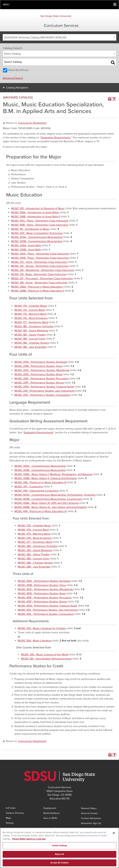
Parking (10, 823)
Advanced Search (13, 78)
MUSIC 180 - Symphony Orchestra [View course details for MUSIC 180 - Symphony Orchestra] (34, 326)
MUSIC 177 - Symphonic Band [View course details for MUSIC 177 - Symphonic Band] (31, 322)
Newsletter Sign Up (91, 823)
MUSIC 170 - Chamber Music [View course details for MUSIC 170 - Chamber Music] (31, 306)
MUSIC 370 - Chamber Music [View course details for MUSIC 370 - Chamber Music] (34, 526)
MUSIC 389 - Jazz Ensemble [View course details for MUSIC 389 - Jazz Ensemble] (34, 567)
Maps (9, 818)
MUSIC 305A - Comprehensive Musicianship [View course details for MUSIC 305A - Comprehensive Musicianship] (40, 466)
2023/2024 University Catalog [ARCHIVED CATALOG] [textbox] (35, 38)
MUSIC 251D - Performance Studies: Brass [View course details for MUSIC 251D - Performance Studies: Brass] (38, 374)
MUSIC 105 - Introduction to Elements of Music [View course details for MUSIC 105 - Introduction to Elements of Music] (38, 208)
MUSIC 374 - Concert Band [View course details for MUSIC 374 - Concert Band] (33, 530)
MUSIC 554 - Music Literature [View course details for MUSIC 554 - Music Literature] (35, 641)
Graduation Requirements (56, 138)
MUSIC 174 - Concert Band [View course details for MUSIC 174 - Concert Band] (30, 310)
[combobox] (59, 37)
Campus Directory (15, 813)
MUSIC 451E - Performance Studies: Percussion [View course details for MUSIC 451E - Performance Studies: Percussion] (45, 598)
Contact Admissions (91, 818)
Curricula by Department (32, 123)
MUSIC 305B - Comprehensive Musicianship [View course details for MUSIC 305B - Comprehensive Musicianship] (40, 470)
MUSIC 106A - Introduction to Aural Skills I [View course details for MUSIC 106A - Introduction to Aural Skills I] (35, 212)
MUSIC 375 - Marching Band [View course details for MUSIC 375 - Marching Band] (34, 534)
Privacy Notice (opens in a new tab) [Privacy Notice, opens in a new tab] (29, 840)
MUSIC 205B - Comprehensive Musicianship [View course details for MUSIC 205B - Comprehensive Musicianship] (37, 241)
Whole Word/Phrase (18, 70)
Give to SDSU (50, 818)
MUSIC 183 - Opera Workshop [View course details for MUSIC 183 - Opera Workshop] (31, 331)
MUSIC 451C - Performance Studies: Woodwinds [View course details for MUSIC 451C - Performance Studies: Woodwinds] (45, 589)
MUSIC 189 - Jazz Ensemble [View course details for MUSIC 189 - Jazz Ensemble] (30, 347)
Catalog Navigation (17, 88)
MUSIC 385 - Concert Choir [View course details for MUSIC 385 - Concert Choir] (33, 559)
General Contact (89, 813)
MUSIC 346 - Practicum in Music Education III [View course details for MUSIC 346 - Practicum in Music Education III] (40, 482)
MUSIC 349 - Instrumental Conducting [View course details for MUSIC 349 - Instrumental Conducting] (36, 491)
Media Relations (52, 813)
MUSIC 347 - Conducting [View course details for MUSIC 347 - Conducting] (29, 487)
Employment (50, 808)
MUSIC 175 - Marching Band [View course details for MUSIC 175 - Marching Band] (30, 314)
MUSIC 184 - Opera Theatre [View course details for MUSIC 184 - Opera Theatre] (30, 335)
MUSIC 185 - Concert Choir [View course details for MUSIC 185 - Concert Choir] (30, 339)
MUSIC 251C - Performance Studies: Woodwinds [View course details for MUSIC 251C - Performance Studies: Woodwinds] (42, 370)
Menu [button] (6, 5)
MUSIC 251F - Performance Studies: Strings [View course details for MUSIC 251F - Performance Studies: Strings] (39, 383)
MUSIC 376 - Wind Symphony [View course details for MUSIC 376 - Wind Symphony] (35, 538)
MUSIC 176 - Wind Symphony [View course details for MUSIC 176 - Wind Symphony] (31, 318)
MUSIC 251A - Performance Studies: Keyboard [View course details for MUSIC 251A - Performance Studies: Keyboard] (41, 362)
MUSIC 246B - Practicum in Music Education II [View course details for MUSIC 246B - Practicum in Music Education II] (38, 291)
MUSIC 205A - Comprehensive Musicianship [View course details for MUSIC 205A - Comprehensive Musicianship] (37, 237)
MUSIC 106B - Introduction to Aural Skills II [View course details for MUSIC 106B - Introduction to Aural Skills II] (36, 217)
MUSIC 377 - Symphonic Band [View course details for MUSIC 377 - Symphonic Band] (35, 542)
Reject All (59, 855)
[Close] (114, 834)
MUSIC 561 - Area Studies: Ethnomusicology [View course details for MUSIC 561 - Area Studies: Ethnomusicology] (46, 659)
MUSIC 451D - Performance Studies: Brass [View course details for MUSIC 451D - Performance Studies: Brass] (42, 593)
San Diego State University (56, 16)
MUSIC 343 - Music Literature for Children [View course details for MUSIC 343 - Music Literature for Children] (42, 628)
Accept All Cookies (59, 864)
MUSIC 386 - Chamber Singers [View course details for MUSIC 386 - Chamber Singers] (35, 563)
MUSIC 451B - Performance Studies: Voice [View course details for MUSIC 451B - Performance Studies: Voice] (42, 585)
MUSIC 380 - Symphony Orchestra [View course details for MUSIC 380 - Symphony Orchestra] (38, 546)
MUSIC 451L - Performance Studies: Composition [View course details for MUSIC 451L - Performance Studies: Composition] (46, 614)
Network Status (89, 808)
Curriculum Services (61, 26)
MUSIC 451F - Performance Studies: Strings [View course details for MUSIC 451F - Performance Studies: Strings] (42, 602)
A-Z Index (11, 808)
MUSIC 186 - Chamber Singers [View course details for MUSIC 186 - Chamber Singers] (32, 343)
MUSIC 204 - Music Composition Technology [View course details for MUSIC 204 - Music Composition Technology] (37, 233)
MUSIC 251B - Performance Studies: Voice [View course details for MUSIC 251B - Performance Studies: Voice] (39, 366)
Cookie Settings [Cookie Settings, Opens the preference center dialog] (60, 846)
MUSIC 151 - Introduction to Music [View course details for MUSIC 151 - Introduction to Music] (30, 229)
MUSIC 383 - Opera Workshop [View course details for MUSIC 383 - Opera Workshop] (35, 550)
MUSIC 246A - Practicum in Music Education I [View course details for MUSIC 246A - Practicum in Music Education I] (37, 287)
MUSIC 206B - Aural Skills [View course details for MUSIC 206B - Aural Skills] (26, 250)
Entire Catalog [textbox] (12, 54)
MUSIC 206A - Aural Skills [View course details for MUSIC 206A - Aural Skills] (26, 245)
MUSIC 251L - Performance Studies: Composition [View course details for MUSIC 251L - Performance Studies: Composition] (42, 395)
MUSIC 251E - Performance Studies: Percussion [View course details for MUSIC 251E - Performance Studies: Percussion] (41, 379)
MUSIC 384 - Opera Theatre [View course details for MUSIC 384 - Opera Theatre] (34, 554)
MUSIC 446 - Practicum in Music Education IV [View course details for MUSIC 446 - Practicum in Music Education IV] (41, 511)
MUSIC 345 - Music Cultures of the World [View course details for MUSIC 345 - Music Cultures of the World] (45, 655)
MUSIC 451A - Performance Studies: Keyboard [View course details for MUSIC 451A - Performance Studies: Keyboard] (44, 581)
